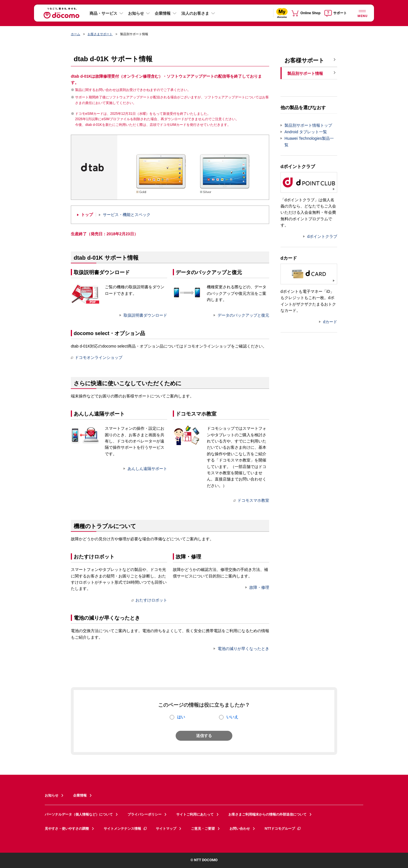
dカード (330, 322)
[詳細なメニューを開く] (362, 13)
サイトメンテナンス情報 (126, 829)
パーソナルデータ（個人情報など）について (79, 814)
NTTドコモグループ (283, 829)
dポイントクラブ (322, 236)
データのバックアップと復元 (243, 315)
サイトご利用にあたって (195, 814)
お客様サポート (304, 60)
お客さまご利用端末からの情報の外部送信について (267, 814)
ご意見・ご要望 (203, 829)
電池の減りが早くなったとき (243, 649)
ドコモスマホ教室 (251, 500)
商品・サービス (103, 13)
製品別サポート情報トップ (308, 125)
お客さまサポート (100, 34)
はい (181, 717)
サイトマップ (166, 829)
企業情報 (163, 13)
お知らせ (136, 13)
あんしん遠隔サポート (147, 469)
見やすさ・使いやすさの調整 (67, 829)
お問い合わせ (240, 829)
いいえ (232, 717)
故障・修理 (259, 587)
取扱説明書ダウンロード (145, 315)
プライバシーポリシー (144, 814)
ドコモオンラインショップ (97, 357)
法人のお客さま (195, 13)
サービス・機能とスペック (127, 215)
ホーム (76, 34)
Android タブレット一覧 (306, 132)
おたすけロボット (149, 600)
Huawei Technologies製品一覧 (309, 142)
